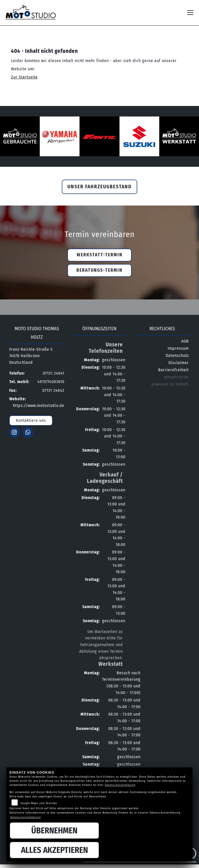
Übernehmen (54, 831)
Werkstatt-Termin (100, 255)
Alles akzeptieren (54, 850)
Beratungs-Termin (99, 270)
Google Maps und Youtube (39, 803)
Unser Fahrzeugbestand (99, 187)
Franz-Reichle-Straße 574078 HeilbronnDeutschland (31, 356)
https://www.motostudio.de (39, 406)
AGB (185, 341)
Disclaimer (179, 363)
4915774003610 (51, 382)
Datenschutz (177, 355)
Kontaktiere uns (31, 420)
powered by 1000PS (170, 384)
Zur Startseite (24, 77)
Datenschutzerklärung (120, 785)
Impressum (178, 348)
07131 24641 (54, 373)
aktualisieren (176, 377)
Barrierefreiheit (173, 370)
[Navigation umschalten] (190, 13)
